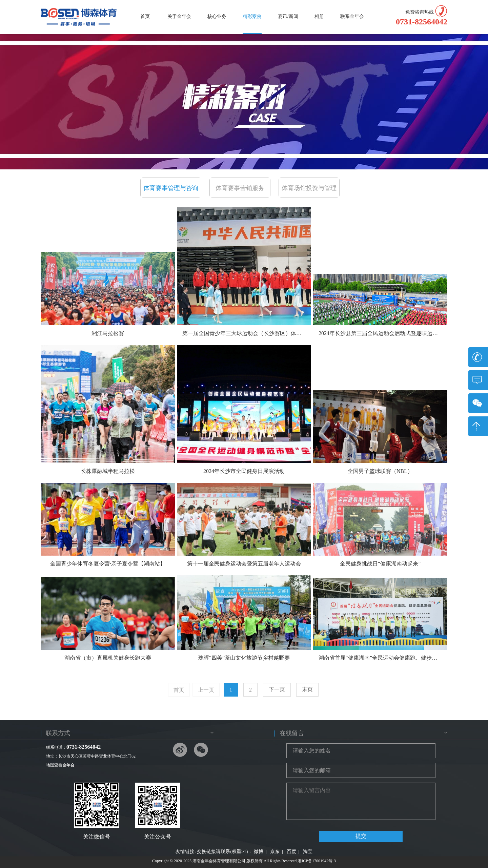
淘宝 (308, 852)
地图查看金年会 (60, 765)
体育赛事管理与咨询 (171, 188)
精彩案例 (252, 16)
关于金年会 (179, 16)
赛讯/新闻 (288, 16)
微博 (259, 852)
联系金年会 (352, 16)
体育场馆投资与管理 (309, 188)
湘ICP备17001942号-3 (317, 861)
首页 (145, 16)
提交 (361, 836)
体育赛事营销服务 (240, 188)
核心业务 (217, 16)
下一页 (277, 689)
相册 (319, 16)
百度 (291, 852)
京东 (275, 852)
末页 (307, 689)
